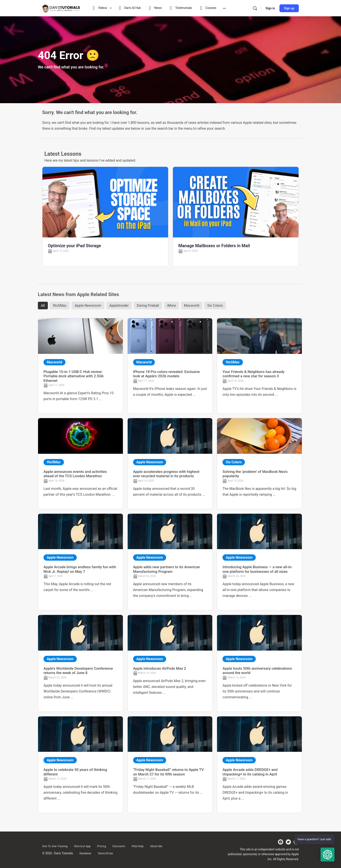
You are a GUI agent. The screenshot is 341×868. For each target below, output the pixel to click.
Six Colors (215, 306)
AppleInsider (119, 306)
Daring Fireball (148, 306)
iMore (171, 306)
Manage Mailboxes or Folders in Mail (214, 246)
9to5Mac (60, 306)
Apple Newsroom (88, 306)
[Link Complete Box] (80, 366)
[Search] (255, 8)
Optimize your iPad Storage (74, 246)
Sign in (270, 8)
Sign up (289, 8)
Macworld (192, 306)
